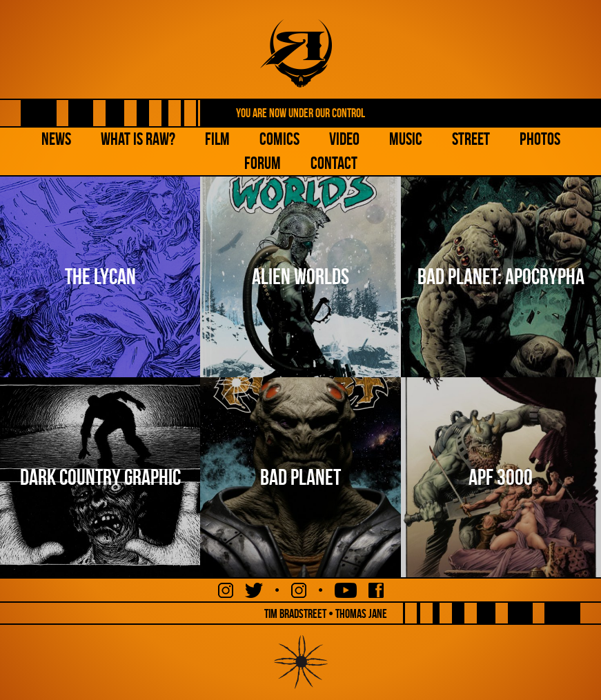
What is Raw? (138, 139)
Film (217, 139)
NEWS (56, 139)
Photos (540, 139)
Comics (279, 139)
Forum (263, 163)
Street (471, 139)
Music (406, 139)
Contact (334, 163)
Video (344, 139)
